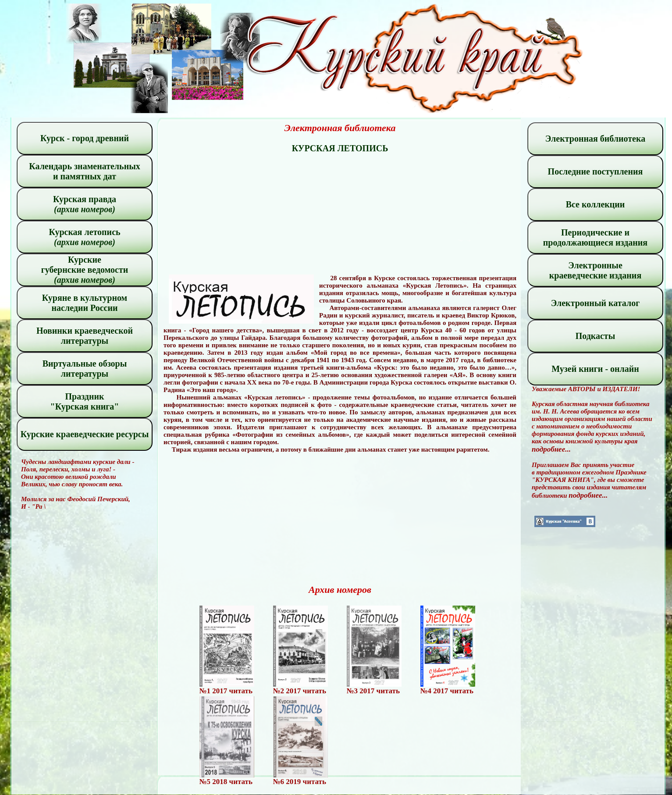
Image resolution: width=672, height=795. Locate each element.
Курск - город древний (85, 138)
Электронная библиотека (595, 139)
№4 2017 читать (447, 691)
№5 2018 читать (226, 782)
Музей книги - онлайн (595, 369)
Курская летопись (84, 237)
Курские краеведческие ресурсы (85, 434)
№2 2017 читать (300, 691)
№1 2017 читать (226, 691)
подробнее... (551, 449)
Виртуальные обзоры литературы (85, 369)
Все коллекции (596, 204)
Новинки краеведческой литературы (85, 336)
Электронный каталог (596, 303)
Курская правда (85, 204)
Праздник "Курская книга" (85, 401)
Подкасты (596, 336)
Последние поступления (596, 171)
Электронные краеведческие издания (595, 270)
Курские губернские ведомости (85, 270)
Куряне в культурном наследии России (85, 303)
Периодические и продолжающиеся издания (595, 237)
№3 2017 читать (373, 691)
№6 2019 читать (300, 782)
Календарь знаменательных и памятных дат (85, 171)
